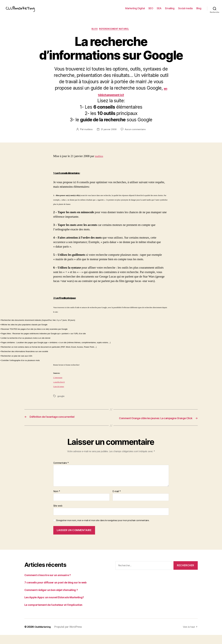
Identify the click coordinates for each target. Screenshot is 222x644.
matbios (88, 134)
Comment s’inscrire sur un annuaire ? (51, 584)
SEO (151, 10)
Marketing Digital (135, 10)
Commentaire (61, 472)
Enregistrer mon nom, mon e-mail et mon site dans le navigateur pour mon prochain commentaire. (103, 529)
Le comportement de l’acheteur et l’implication (58, 614)
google (61, 401)
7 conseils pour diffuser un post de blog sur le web (61, 591)
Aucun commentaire (136, 134)
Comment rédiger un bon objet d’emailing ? (56, 599)
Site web (58, 515)
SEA (159, 10)
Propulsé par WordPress (70, 636)
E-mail (117, 500)
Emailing (170, 10)
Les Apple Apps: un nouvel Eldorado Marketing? (59, 606)
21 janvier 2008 (108, 134)
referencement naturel (116, 34)
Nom (57, 500)
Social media (185, 10)
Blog (199, 10)
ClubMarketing (44, 636)
